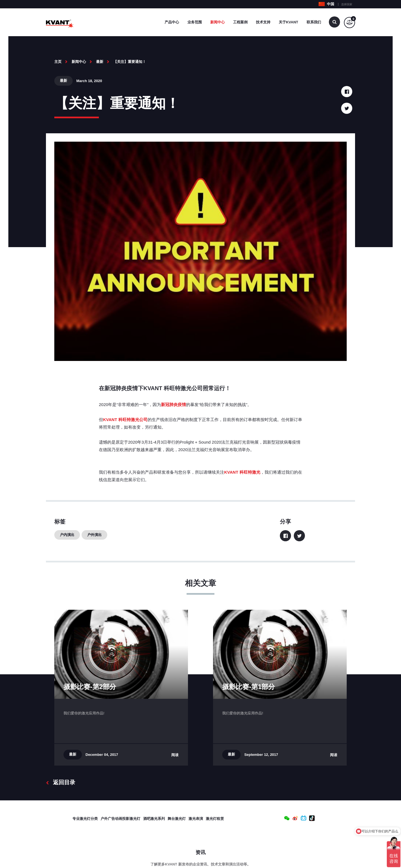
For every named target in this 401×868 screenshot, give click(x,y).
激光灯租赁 (215, 819)
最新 (100, 62)
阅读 (175, 755)
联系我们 (314, 22)
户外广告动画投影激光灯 (120, 819)
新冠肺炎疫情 (173, 405)
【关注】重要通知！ (130, 62)
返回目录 (61, 782)
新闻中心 (217, 22)
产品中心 (172, 22)
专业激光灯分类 (85, 819)
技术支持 (263, 22)
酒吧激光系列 (154, 819)
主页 (58, 62)
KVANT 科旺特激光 (242, 472)
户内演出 (67, 535)
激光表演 (196, 819)
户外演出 (94, 535)
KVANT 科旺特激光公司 (125, 420)
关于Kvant (288, 22)
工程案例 (240, 22)
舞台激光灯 (177, 819)
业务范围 (195, 22)
